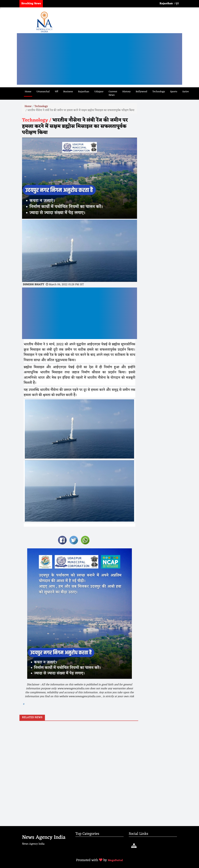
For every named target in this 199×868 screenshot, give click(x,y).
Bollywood (141, 92)
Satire (186, 92)
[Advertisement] (99, 59)
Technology (159, 92)
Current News (113, 93)
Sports (174, 92)
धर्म (56, 92)
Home (28, 92)
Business (68, 92)
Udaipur (99, 92)
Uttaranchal (43, 92)
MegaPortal (115, 860)
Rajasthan (84, 92)
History (127, 92)
